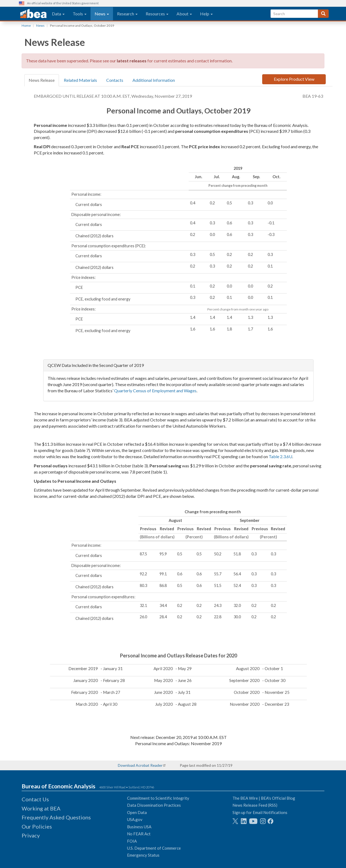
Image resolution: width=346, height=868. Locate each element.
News (102, 14)
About (184, 14)
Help (206, 14)
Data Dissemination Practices (154, 805)
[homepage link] (33, 14)
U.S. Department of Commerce (154, 848)
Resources (157, 14)
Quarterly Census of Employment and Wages (155, 391)
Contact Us (35, 799)
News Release (42, 80)
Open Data (137, 812)
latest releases (132, 61)
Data (58, 14)
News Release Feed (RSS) (255, 805)
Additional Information (154, 80)
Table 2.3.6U (280, 456)
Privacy (31, 835)
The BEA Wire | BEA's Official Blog (264, 798)
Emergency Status (143, 855)
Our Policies (37, 826)
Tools (80, 14)
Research (127, 14)
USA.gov (135, 819)
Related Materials (80, 80)
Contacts (115, 80)
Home (26, 26)
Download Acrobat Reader (140, 765)
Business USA (139, 827)
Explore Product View (294, 79)
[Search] (323, 14)
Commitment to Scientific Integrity (158, 798)
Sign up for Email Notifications (260, 812)
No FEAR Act (139, 834)
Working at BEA (41, 808)
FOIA (132, 841)
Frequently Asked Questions (56, 817)
